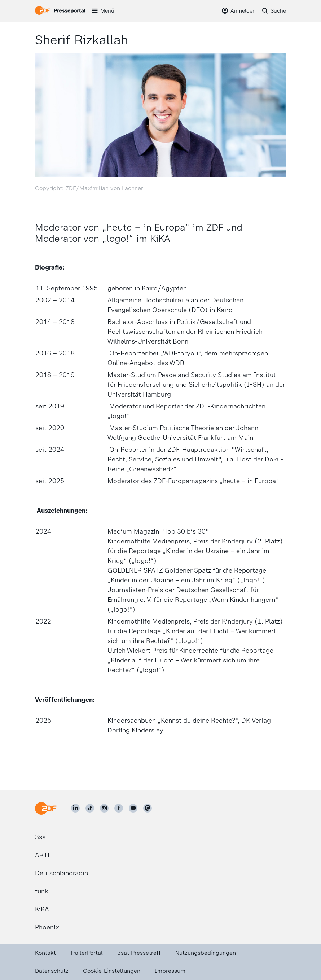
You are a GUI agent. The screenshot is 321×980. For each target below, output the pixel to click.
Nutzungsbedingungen (206, 953)
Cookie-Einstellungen (112, 971)
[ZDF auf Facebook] (119, 808)
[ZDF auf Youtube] (133, 808)
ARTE (43, 855)
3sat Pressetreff (139, 953)
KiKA (42, 909)
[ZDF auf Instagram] (104, 808)
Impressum (170, 971)
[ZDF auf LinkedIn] (75, 808)
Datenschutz (52, 971)
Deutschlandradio (62, 873)
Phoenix (47, 927)
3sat (42, 837)
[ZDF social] (148, 808)
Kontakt (45, 953)
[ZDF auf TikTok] (90, 808)
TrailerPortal (86, 953)
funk (42, 891)
